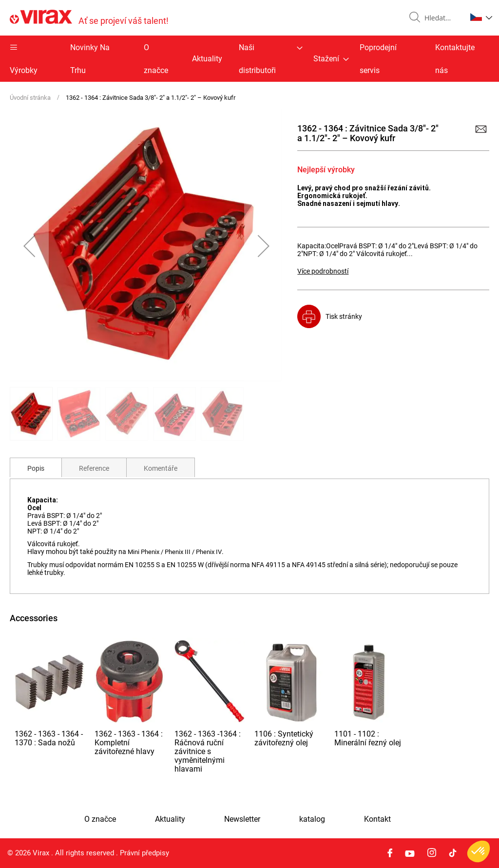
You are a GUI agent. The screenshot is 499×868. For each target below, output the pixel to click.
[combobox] (441, 18)
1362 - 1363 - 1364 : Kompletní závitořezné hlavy (129, 743)
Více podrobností (323, 271)
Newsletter (242, 819)
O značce (156, 59)
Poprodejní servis (378, 59)
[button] (481, 17)
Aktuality (207, 59)
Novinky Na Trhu (90, 59)
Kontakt (377, 819)
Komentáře (161, 468)
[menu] (249, 59)
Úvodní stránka (30, 98)
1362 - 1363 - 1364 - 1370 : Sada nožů (49, 738)
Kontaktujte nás (455, 59)
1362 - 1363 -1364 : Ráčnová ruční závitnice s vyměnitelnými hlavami (208, 751)
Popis (36, 468)
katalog (312, 819)
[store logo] (89, 18)
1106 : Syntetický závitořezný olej (284, 738)
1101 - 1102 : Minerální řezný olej (368, 738)
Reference (94, 468)
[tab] (36, 467)
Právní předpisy (144, 853)
